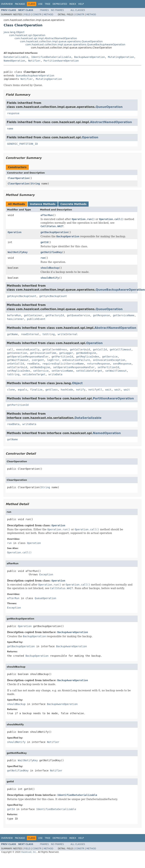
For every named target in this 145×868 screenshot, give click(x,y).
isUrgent (38, 360)
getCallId (100, 349)
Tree (48, 4)
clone (11, 390)
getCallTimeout (121, 349)
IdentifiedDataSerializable (51, 57)
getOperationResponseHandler (28, 357)
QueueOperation (109, 107)
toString (48, 334)
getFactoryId (55, 315)
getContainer (33, 315)
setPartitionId (108, 367)
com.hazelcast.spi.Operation (27, 35)
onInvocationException (109, 360)
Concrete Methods (74, 204)
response (13, 113)
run (43, 258)
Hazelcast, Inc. (29, 852)
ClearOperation (18, 178)
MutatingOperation (121, 57)
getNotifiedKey (51, 252)
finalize (36, 390)
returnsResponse (98, 364)
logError (53, 360)
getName (12, 334)
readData (33, 364)
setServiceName (62, 371)
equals (22, 390)
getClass (52, 390)
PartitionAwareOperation (61, 61)
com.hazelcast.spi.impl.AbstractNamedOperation (46, 38)
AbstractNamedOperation (111, 122)
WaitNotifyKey (18, 252)
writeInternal (68, 334)
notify (81, 390)
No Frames (57, 10)
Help (81, 4)
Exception (46, 574)
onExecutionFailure (76, 360)
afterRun (47, 215)
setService (41, 371)
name (10, 129)
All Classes (78, 10)
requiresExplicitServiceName (63, 364)
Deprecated (60, 4)
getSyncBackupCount (53, 296)
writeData (55, 374)
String (35, 184)
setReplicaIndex (19, 371)
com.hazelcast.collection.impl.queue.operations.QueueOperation (61, 41)
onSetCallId (16, 364)
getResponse (101, 315)
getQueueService (78, 315)
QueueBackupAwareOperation (35, 76)
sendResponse (122, 364)
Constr (37, 15)
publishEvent (36, 319)
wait (108, 390)
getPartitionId (62, 357)
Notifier (34, 61)
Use (40, 4)
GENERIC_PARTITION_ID (22, 144)
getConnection (17, 353)
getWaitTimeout (18, 360)
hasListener (16, 319)
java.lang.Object (14, 32)
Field (27, 15)
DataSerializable (16, 57)
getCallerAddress (55, 349)
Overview (7, 4)
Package (20, 4)
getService (110, 357)
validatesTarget (34, 374)
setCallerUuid (17, 367)
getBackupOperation (54, 232)
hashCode (67, 390)
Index (73, 4)
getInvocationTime (43, 353)
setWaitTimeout (116, 371)
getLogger (66, 353)
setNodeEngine (40, 367)
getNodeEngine (86, 353)
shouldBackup (50, 268)
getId (44, 242)
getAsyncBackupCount (22, 296)
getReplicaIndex (88, 357)
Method (48, 15)
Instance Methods (43, 204)
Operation (90, 137)
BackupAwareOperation (90, 57)
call (10, 349)
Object (77, 383)
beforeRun (14, 315)
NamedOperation (14, 61)
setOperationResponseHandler (74, 367)
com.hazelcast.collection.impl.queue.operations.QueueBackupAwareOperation (75, 44)
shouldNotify (50, 278)
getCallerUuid (80, 349)
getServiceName (124, 315)
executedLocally (28, 349)
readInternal (30, 334)
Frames (44, 10)
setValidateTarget (89, 371)
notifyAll (95, 390)
